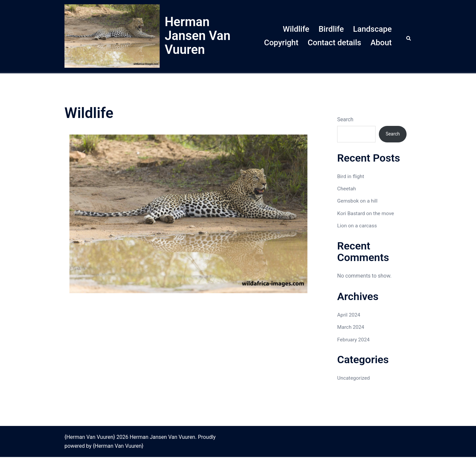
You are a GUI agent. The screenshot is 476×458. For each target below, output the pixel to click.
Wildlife (296, 29)
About (381, 43)
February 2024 (354, 340)
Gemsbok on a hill (358, 202)
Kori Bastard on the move (367, 214)
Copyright (281, 43)
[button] (409, 36)
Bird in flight (351, 177)
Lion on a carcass (358, 227)
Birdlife (331, 29)
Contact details (335, 43)
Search (345, 119)
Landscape (372, 29)
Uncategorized (354, 379)
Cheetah (347, 190)
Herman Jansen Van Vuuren (198, 36)
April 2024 (349, 316)
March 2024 (351, 328)
